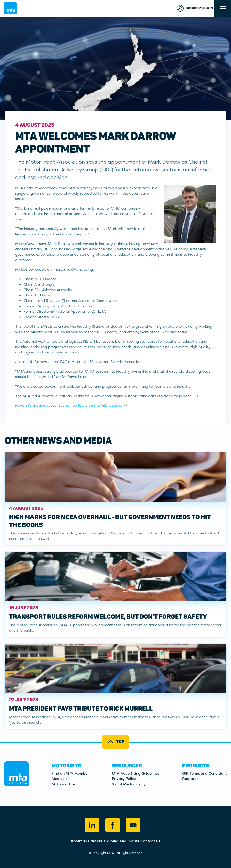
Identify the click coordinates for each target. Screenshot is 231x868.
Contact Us (150, 841)
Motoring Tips (63, 784)
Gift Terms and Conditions (205, 773)
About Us (79, 841)
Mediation (61, 779)
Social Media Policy (129, 784)
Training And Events (121, 841)
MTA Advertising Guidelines (136, 773)
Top (116, 742)
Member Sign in (194, 8)
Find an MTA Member (70, 773)
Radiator (190, 779)
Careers (95, 841)
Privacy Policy (124, 779)
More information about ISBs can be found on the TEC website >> (71, 405)
